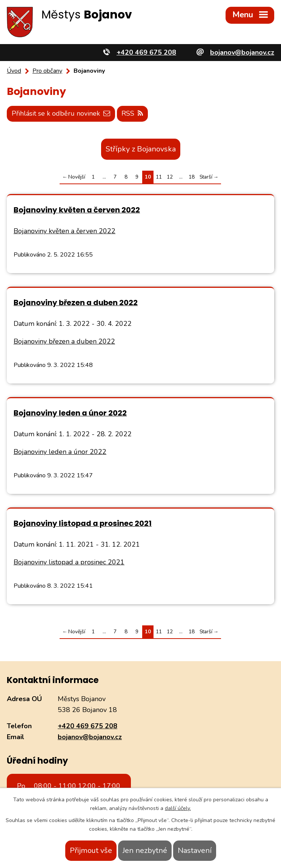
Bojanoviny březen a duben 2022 (76, 303)
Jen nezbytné (145, 850)
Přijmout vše (91, 850)
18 (192, 177)
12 (170, 177)
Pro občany (47, 71)
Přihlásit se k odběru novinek (61, 113)
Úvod (14, 71)
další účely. (178, 808)
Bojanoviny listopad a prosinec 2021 (83, 523)
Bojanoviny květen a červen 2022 (77, 210)
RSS (132, 113)
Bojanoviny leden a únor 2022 (70, 413)
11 (159, 177)
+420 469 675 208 (88, 726)
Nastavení (195, 850)
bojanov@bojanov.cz (90, 737)
